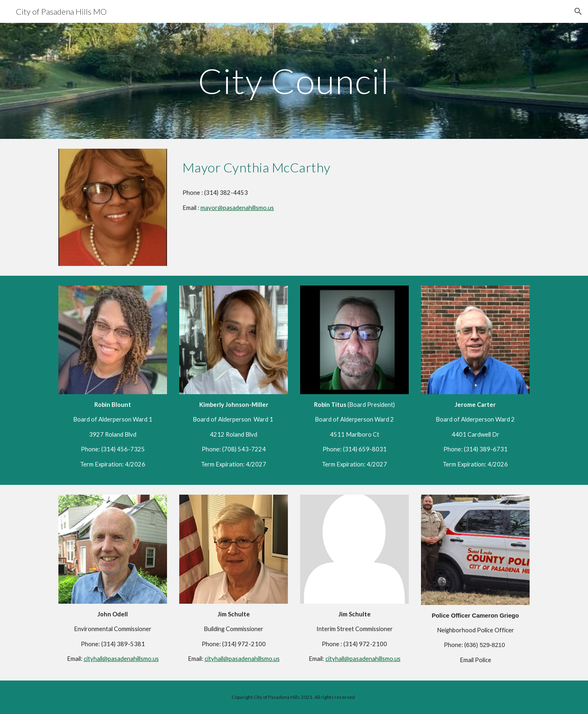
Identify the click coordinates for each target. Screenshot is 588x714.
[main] (294, 81)
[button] (578, 11)
